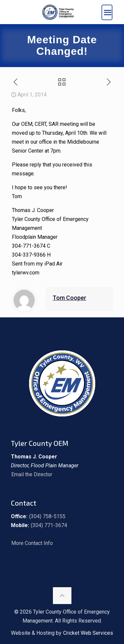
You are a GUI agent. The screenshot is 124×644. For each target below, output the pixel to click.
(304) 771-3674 (49, 525)
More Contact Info (32, 543)
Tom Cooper (69, 298)
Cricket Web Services (88, 633)
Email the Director (32, 474)
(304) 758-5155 (47, 516)
